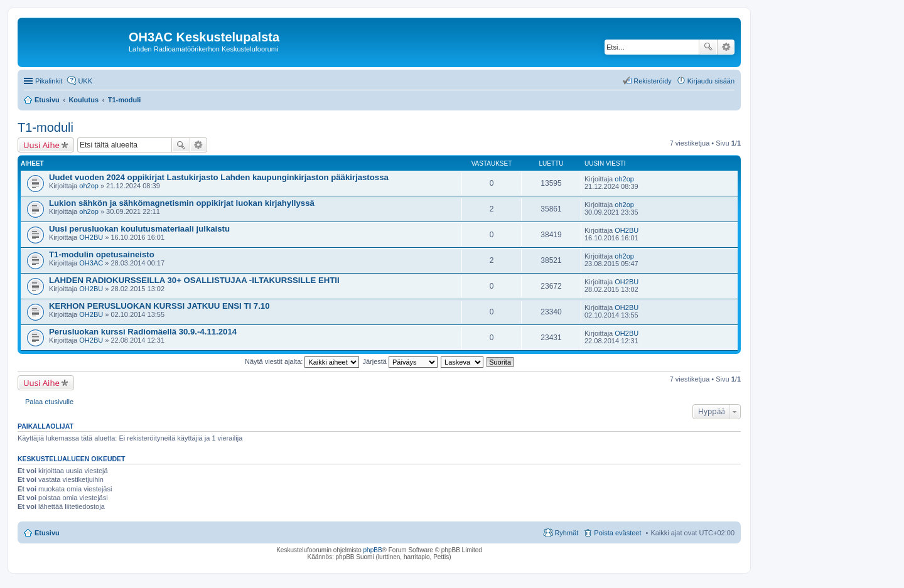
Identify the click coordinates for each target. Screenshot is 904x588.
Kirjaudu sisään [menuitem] (711, 81)
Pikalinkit (49, 81)
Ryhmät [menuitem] (566, 533)
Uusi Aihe (41, 145)
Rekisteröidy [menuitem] (653, 81)
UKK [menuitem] (85, 81)
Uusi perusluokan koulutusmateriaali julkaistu (139, 229)
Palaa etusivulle (49, 402)
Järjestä (400, 361)
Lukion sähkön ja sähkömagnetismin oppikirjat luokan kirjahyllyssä (182, 203)
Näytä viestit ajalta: (302, 361)
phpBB (373, 550)
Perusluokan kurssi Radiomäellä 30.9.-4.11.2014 (143, 332)
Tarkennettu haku (726, 47)
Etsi (708, 47)
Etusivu (47, 533)
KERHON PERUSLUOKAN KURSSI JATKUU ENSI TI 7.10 (159, 306)
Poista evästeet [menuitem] (617, 533)
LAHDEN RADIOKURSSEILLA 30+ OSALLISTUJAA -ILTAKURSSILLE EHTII (194, 280)
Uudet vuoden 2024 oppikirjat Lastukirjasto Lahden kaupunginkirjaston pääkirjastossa (219, 177)
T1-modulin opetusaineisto (102, 254)
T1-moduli (46, 127)
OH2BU (91, 237)
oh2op (89, 186)
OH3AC (91, 263)
